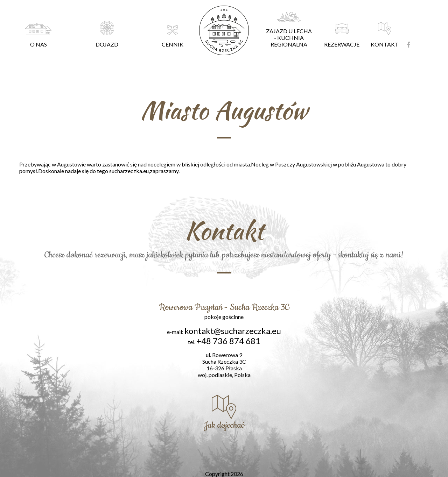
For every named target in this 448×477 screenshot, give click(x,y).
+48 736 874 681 (228, 341)
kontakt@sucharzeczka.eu (233, 331)
